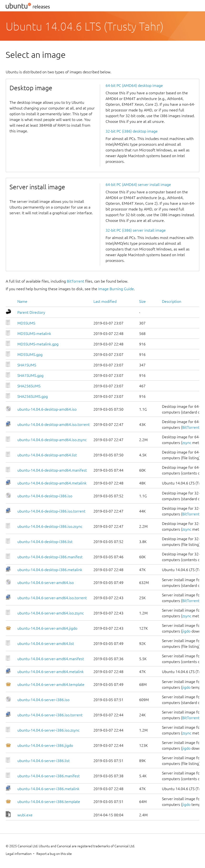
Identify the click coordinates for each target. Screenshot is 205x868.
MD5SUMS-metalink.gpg (38, 344)
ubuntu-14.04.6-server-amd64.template (51, 684)
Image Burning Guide (116, 289)
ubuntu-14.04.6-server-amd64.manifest (51, 659)
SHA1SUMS (27, 365)
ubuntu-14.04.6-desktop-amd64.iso (47, 409)
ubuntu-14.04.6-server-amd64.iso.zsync (51, 613)
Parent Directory (31, 312)
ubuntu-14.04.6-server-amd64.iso (46, 583)
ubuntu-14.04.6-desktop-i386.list (45, 542)
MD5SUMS (26, 323)
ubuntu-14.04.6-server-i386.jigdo (45, 745)
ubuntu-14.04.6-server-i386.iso (43, 700)
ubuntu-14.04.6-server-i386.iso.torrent (50, 715)
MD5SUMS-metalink (34, 334)
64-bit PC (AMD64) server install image (138, 185)
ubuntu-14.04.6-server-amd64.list (46, 644)
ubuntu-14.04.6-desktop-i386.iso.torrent (51, 511)
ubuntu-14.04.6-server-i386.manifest (49, 776)
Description (172, 301)
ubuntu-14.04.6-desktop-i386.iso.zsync (50, 526)
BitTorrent (76, 281)
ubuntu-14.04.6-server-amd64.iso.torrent (52, 598)
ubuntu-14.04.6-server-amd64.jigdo (47, 628)
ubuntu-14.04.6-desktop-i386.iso (45, 496)
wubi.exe (25, 815)
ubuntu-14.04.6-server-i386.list (44, 761)
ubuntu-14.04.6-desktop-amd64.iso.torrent (54, 424)
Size (142, 301)
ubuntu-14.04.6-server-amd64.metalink (51, 672)
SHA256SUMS (29, 386)
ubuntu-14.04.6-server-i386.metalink (48, 789)
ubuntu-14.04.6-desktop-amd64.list (47, 455)
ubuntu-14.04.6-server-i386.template (49, 802)
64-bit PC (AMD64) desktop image (134, 85)
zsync (187, 443)
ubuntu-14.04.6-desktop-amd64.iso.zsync (52, 440)
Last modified (105, 301)
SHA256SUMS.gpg (33, 396)
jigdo (186, 631)
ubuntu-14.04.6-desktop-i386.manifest (50, 557)
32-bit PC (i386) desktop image (132, 131)
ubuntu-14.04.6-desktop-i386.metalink (50, 570)
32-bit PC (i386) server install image (136, 230)
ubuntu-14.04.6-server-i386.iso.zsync (48, 730)
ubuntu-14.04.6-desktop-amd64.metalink (52, 483)
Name (22, 301)
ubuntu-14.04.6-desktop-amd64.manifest (52, 470)
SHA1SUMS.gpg (30, 375)
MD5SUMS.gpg (30, 354)
